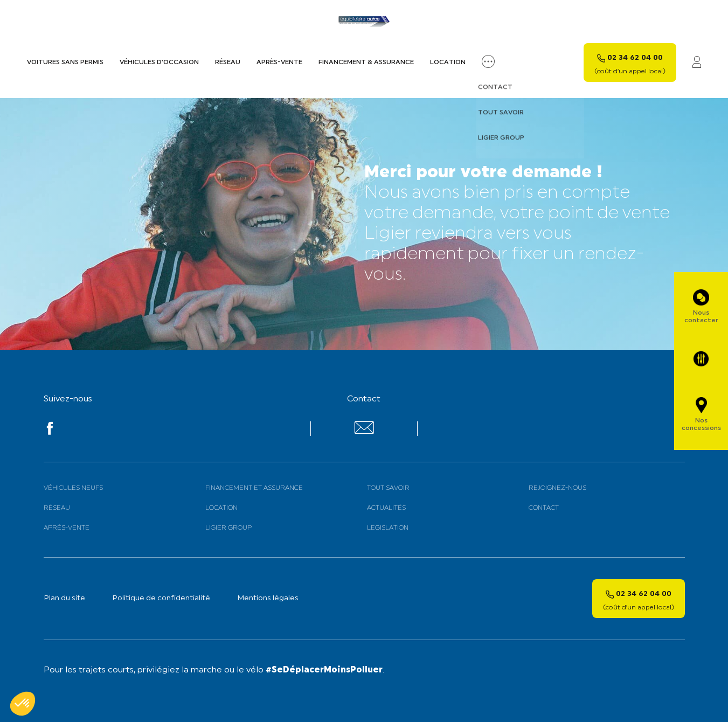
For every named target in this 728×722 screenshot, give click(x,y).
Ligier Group (228, 528)
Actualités (386, 508)
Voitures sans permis (65, 63)
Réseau (228, 63)
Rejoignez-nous (557, 488)
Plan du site (64, 598)
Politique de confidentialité (161, 598)
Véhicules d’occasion (159, 63)
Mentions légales (268, 598)
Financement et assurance (254, 488)
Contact (544, 508)
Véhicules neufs (73, 488)
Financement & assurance (366, 63)
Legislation (388, 528)
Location (448, 63)
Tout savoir (388, 488)
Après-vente (279, 63)
